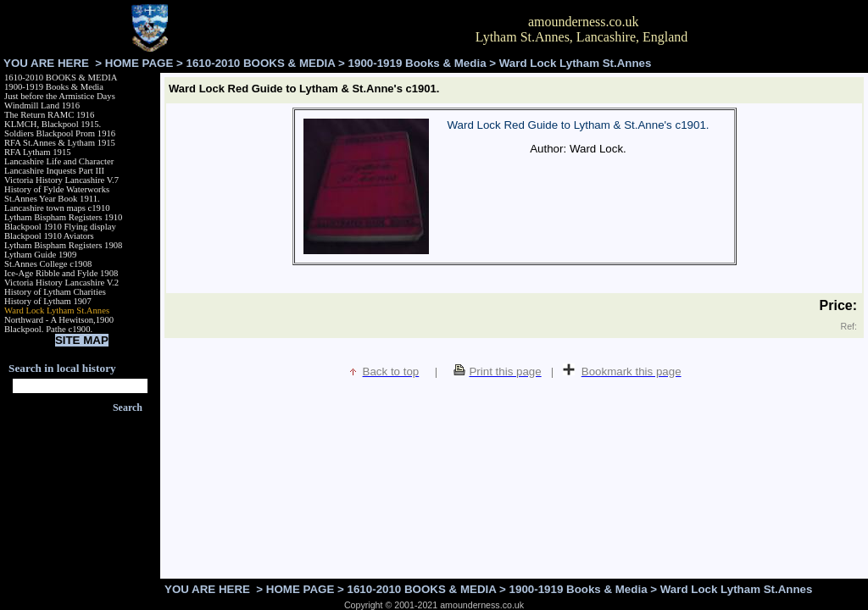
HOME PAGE (139, 63)
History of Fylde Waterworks (57, 189)
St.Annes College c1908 (48, 264)
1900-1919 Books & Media (417, 63)
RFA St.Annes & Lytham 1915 (60, 143)
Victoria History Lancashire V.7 (61, 180)
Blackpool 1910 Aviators (49, 236)
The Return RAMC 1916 (49, 115)
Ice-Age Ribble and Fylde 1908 (61, 273)
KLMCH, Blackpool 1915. (53, 124)
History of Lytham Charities (55, 292)
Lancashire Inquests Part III (54, 171)
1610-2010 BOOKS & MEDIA (261, 63)
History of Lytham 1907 (48, 301)
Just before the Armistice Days (60, 96)
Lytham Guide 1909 (40, 255)
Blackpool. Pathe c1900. (48, 329)
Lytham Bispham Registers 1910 (63, 217)
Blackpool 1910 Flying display (60, 227)
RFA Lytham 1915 (38, 152)
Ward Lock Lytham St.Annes (57, 311)
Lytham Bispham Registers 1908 (63, 245)
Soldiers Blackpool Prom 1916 (60, 133)
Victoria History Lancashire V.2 (61, 283)
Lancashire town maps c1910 (57, 208)
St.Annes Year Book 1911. (52, 199)
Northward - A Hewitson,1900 (59, 320)
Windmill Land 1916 (42, 105)
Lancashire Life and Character (59, 161)
